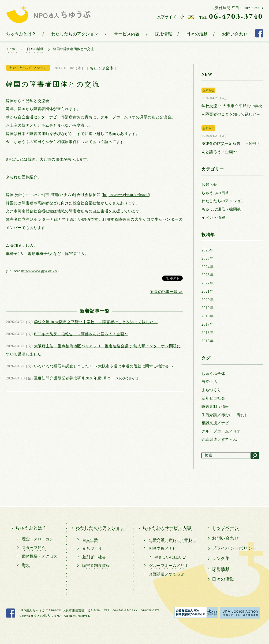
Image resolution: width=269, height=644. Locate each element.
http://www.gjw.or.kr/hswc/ (126, 195)
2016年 (208, 333)
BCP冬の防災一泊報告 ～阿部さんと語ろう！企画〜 (81, 334)
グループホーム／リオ (221, 431)
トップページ (225, 528)
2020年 (208, 300)
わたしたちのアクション (75, 34)
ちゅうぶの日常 (215, 193)
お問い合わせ (235, 34)
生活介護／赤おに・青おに (225, 415)
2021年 (208, 291)
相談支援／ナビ (215, 423)
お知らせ (209, 185)
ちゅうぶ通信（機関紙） (223, 209)
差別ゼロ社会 (213, 398)
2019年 (208, 308)
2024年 (208, 267)
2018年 (208, 316)
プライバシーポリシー (234, 548)
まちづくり (211, 390)
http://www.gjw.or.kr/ (39, 271)
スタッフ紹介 (34, 548)
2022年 (208, 283)
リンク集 (221, 558)
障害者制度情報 (215, 407)
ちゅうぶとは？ (21, 34)
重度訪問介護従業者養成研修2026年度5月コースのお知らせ (86, 378)
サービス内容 (127, 34)
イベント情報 (213, 218)
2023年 (208, 275)
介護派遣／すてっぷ (219, 440)
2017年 (208, 324)
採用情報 (163, 34)
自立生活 (209, 382)
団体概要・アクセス (40, 556)
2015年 (208, 341)
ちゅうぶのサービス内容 (167, 528)
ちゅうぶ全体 (102, 68)
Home (12, 49)
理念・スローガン (38, 539)
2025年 (208, 259)
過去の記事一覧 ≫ (166, 292)
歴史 (26, 565)
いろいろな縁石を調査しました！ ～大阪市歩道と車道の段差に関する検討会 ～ (104, 366)
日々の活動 (197, 34)
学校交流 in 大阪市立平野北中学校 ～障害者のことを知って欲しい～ (96, 322)
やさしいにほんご (170, 557)
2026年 (208, 250)
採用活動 (221, 569)
